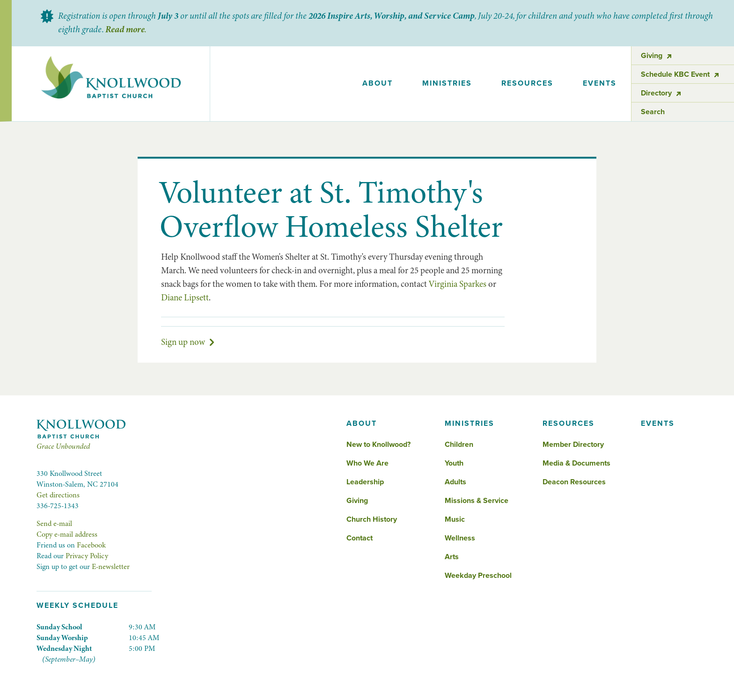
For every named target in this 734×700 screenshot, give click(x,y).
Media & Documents (576, 463)
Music (455, 519)
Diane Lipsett (185, 298)
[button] (378, 84)
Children (459, 445)
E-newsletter (111, 567)
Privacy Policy (87, 556)
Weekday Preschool (478, 576)
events (600, 83)
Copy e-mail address (67, 534)
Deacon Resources (574, 482)
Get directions (58, 495)
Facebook (91, 545)
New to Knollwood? (378, 445)
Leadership (365, 482)
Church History (372, 519)
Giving (357, 501)
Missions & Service (477, 501)
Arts (452, 557)
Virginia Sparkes (458, 284)
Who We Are (367, 463)
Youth (454, 463)
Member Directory (573, 445)
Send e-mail (54, 524)
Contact (360, 538)
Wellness (460, 538)
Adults (455, 482)
